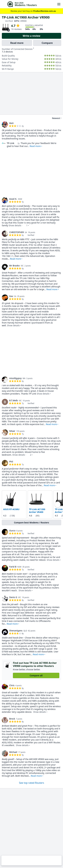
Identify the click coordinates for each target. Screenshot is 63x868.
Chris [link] (12, 685)
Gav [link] (11, 296)
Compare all (36, 675)
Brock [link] (12, 719)
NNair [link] (12, 431)
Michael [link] (13, 752)
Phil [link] (11, 462)
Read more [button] (35, 146)
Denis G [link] (13, 597)
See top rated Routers (31, 783)
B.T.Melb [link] (14, 400)
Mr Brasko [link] (14, 266)
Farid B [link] (13, 567)
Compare (47, 43)
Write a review (32, 36)
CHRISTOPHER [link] (17, 232)
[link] (5, 125)
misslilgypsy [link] (15, 378)
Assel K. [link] (13, 199)
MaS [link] (11, 123)
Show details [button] (13, 325)
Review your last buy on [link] (31, 11)
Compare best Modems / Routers (31, 523)
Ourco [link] (12, 531)
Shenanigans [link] (16, 631)
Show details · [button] (18, 225)
